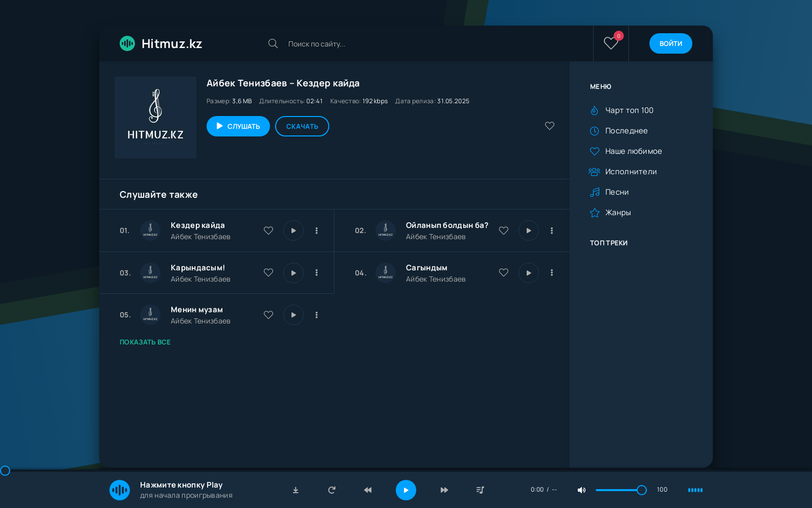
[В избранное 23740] (504, 272)
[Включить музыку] (406, 490)
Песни (617, 192)
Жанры (618, 212)
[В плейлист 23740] (552, 273)
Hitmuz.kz (161, 43)
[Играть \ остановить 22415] (294, 315)
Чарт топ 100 (630, 110)
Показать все (145, 342)
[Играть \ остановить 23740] (529, 273)
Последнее (627, 131)
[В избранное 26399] (504, 230)
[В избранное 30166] (268, 230)
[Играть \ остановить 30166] (294, 230)
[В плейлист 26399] (552, 230)
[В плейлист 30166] (317, 230)
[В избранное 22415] (268, 315)
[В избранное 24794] (268, 272)
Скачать (302, 126)
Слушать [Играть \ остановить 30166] (244, 126)
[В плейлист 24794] (317, 273)
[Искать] (273, 43)
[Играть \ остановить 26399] (529, 230)
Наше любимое (634, 151)
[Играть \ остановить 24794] (294, 273)
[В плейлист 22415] (317, 315)
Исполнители (631, 171)
